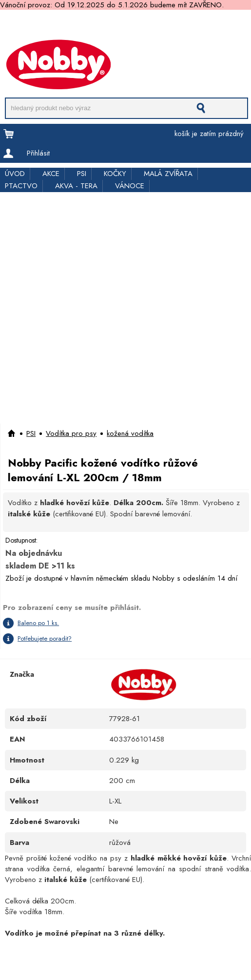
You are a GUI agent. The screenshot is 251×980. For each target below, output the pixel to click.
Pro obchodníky (91, 26)
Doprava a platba (28, 26)
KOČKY (115, 174)
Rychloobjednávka (154, 26)
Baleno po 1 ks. (38, 623)
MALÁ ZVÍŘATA (168, 174)
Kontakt (11, 35)
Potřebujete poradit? (45, 638)
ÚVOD (15, 174)
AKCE (51, 174)
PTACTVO (21, 186)
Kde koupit (209, 26)
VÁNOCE (130, 186)
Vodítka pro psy (71, 433)
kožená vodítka (130, 433)
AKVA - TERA (76, 186)
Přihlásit (38, 153)
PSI (82, 174)
